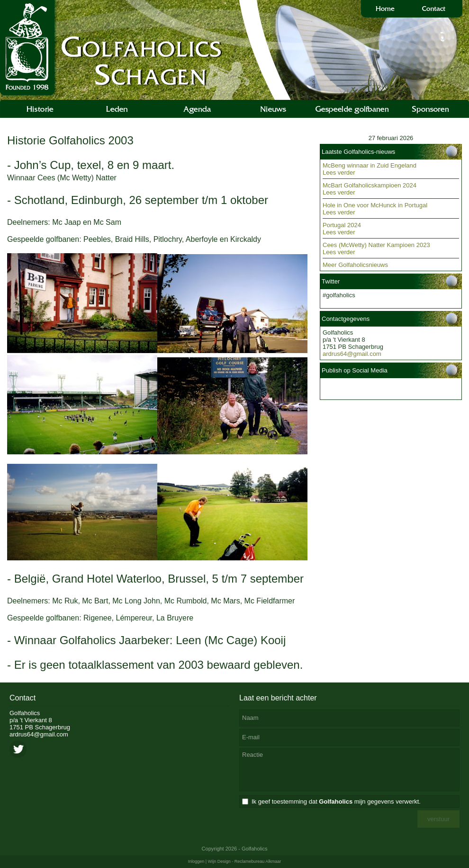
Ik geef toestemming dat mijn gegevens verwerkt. (336, 802)
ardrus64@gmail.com (352, 354)
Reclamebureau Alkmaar (258, 861)
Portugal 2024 (342, 225)
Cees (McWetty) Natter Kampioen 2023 (376, 245)
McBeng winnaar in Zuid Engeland (370, 165)
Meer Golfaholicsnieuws (355, 265)
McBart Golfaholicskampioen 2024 (370, 185)
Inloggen (196, 861)
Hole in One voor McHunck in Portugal (375, 205)
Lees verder (339, 173)
